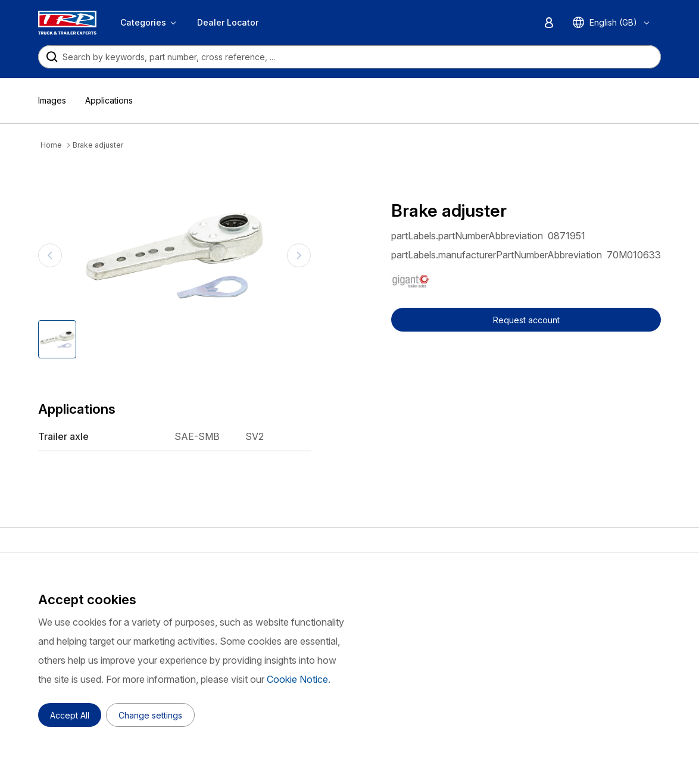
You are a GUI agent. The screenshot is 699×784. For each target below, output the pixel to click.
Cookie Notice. (299, 679)
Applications (109, 100)
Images (52, 100)
